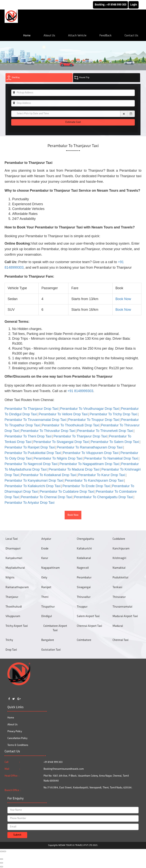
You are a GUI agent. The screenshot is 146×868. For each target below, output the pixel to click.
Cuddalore (119, 539)
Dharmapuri (13, 549)
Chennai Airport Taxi (89, 626)
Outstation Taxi (51, 650)
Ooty (44, 578)
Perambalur (84, 578)
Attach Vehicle (77, 36)
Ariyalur (46, 539)
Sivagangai (84, 587)
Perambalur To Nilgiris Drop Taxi (58, 458)
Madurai (118, 626)
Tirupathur (48, 607)
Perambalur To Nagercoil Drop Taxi (31, 464)
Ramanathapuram (17, 587)
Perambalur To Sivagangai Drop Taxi (61, 442)
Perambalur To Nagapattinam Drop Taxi (89, 464)
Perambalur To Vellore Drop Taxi (63, 414)
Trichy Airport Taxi (17, 626)
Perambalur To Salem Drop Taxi (115, 442)
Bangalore (48, 640)
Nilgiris (10, 578)
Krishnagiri (119, 558)
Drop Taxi (11, 650)
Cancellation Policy (17, 738)
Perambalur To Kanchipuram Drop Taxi (94, 480)
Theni (45, 597)
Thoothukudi (14, 607)
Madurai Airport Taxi (125, 616)
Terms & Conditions (18, 745)
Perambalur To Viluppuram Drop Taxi (91, 453)
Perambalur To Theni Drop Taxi (28, 436)
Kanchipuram (121, 549)
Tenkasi (117, 587)
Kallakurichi (84, 549)
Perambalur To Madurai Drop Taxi (74, 469)
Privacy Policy (15, 731)
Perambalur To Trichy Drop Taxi (113, 414)
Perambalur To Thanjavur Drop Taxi (31, 409)
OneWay (13, 78)
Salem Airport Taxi (88, 616)
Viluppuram (13, 616)
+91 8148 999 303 (116, 5)
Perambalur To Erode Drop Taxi (86, 486)
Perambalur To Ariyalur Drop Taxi (29, 503)
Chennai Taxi (121, 640)
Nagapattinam (50, 568)
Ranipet (46, 587)
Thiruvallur (84, 597)
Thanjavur (12, 597)
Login (134, 5)
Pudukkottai (120, 578)
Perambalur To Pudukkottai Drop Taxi (33, 453)
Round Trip (82, 78)
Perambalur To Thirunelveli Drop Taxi (105, 431)
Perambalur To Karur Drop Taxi (102, 475)
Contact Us (131, 36)
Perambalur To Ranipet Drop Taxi (30, 447)
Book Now (123, 299)
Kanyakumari (14, 558)
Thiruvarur (119, 597)
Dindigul (47, 616)
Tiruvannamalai (122, 607)
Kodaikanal (84, 558)
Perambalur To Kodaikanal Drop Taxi (49, 475)
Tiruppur (82, 607)
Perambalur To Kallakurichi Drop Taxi (33, 486)
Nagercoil (83, 568)
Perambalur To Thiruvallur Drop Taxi (48, 431)
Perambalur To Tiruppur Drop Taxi (94, 420)
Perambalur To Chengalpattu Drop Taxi (103, 497)
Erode (45, 549)
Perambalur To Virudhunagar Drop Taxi (90, 409)
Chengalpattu (85, 539)
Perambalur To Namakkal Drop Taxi (111, 458)
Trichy (9, 640)
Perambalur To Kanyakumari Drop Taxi (34, 480)
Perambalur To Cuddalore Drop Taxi (67, 492)
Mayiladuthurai (15, 568)
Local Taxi (12, 539)
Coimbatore (84, 640)
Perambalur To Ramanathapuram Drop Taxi (90, 447)
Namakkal (119, 568)
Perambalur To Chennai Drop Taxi (46, 497)
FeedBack (106, 36)
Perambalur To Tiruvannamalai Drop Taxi (35, 420)
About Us (49, 36)
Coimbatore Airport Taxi (55, 628)
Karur (45, 558)
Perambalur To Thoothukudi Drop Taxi (70, 425)
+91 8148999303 (80, 391)
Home (27, 36)
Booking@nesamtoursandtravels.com (64, 769)
